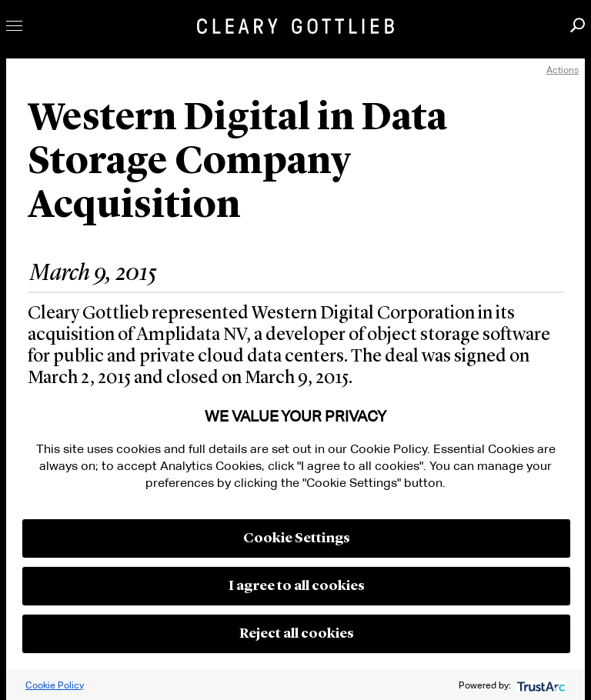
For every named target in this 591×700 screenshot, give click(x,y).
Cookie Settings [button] (297, 538)
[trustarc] (540, 685)
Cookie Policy (55, 685)
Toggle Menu (14, 26)
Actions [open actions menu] (563, 70)
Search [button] (578, 25)
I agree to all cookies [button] (297, 586)
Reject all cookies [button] (297, 634)
